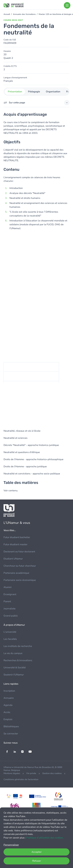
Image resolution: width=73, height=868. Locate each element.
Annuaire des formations (24, 14)
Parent (7, 601)
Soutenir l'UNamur (14, 675)
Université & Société (15, 668)
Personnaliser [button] (11, 845)
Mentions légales (12, 773)
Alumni (8, 587)
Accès (7, 712)
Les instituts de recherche (18, 646)
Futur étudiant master (15, 544)
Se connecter (11, 734)
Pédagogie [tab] (34, 92)
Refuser (37, 861)
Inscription (9, 691)
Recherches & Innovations (18, 660)
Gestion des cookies (52, 773)
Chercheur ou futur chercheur (20, 566)
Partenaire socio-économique (20, 580)
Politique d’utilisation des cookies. (45, 838)
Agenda (8, 705)
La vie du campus (13, 653)
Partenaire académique (16, 573)
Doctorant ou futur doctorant (19, 552)
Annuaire (9, 698)
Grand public (11, 616)
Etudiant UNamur (13, 559)
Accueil (7, 14)
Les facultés (10, 639)
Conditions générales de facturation (21, 779)
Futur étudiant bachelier (17, 537)
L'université (10, 632)
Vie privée (31, 773)
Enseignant (10, 594)
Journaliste (10, 609)
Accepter (37, 852)
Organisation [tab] (53, 92)
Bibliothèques (11, 727)
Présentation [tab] (15, 92)
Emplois (8, 719)
